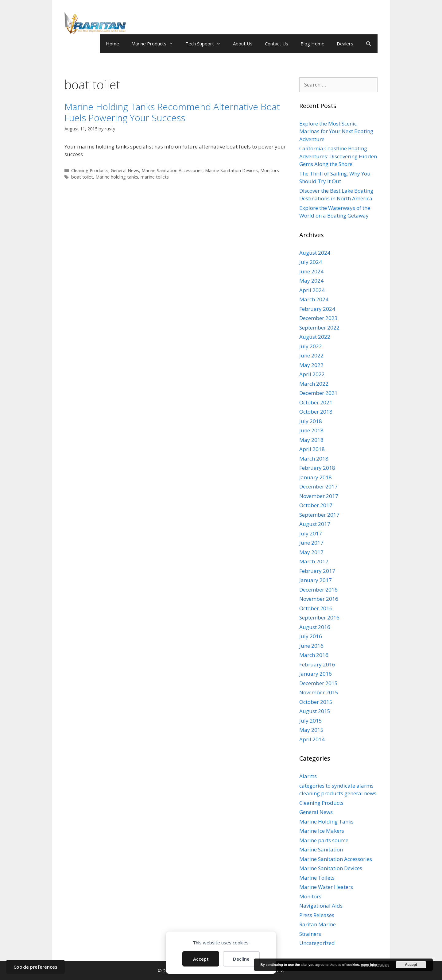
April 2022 (312, 374)
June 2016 (311, 646)
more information (374, 965)
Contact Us (277, 44)
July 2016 (311, 636)
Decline (241, 959)
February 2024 (317, 309)
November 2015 (319, 692)
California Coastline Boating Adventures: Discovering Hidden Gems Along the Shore (338, 156)
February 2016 (317, 664)
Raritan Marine (318, 924)
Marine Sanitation (321, 849)
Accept (201, 959)
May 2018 (311, 440)
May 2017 (311, 552)
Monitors (270, 170)
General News (125, 170)
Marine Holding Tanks (326, 822)
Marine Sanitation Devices (231, 170)
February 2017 (317, 571)
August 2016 (315, 627)
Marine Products (155, 44)
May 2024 (311, 281)
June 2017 (311, 543)
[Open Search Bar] (368, 44)
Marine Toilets (317, 878)
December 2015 (318, 683)
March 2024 (314, 299)
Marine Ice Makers (322, 831)
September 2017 (319, 515)
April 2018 (312, 449)
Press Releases (317, 915)
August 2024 (315, 253)
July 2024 (311, 262)
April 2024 (312, 290)
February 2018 (317, 468)
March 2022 (314, 384)
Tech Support (206, 44)
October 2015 (316, 702)
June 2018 (311, 430)
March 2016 (314, 655)
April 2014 (312, 739)
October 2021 (316, 402)
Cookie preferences (35, 967)
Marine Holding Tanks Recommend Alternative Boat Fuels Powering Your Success (172, 112)
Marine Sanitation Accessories (172, 170)
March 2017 (314, 561)
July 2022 (311, 346)
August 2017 (315, 524)
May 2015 (311, 730)
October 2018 (316, 412)
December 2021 (318, 393)
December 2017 (318, 486)
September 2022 (319, 328)
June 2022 (311, 355)
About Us (243, 44)
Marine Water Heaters (326, 887)
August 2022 (315, 337)
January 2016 (316, 674)
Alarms (308, 776)
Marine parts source (324, 840)
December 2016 (318, 590)
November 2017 (319, 496)
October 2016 (316, 608)
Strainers (310, 934)
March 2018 (314, 459)
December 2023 (318, 318)
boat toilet (82, 177)
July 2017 (311, 533)
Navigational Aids (321, 906)
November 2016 (319, 599)
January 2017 (316, 580)
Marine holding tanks (117, 177)
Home (112, 44)
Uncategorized (317, 943)
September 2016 (319, 617)
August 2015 (315, 711)
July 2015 (311, 721)
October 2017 (316, 505)
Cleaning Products (90, 170)
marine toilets (155, 177)
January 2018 (316, 477)
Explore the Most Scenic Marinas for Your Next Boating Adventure (336, 131)
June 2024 (311, 271)
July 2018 (311, 421)
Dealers (345, 44)
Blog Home (312, 44)
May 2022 (311, 365)
